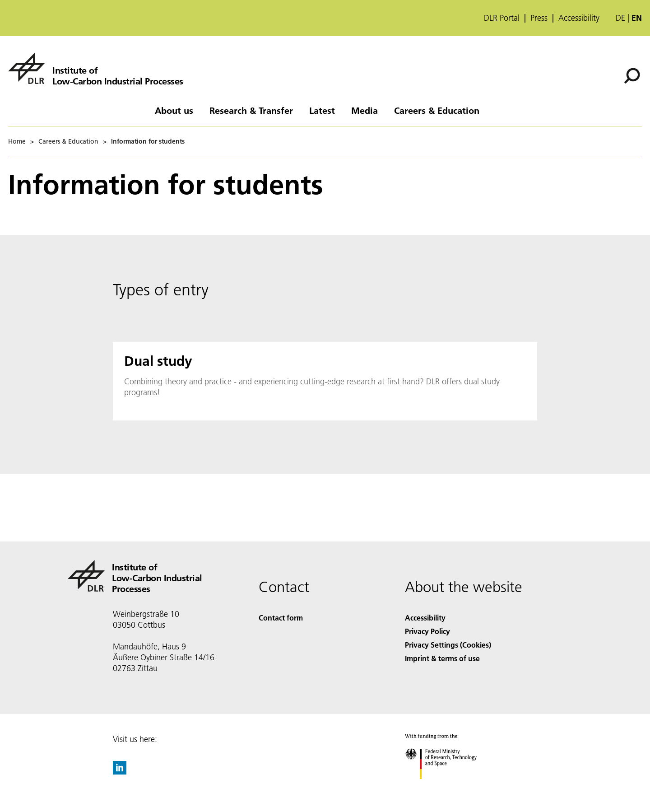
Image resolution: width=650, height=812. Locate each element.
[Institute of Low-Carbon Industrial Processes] (96, 68)
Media (364, 110)
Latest (322, 110)
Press (539, 18)
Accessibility (579, 18)
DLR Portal (502, 18)
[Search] (632, 76)
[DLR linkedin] (120, 772)
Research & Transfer (251, 110)
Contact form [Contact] (281, 618)
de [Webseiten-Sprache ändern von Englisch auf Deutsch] (620, 18)
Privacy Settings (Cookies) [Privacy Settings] (448, 645)
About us (174, 110)
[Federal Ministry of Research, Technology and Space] (449, 787)
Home (17, 141)
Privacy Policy (427, 631)
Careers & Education (437, 110)
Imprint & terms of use (442, 658)
